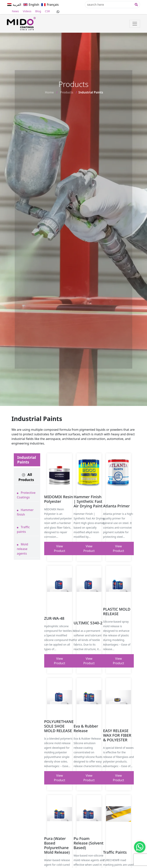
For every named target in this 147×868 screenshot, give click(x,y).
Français (53, 5)
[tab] (27, 477)
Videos (27, 11)
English (34, 5)
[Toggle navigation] (135, 24)
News (15, 11)
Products (67, 92)
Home (49, 92)
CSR (47, 11)
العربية (17, 5)
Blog (38, 11)
